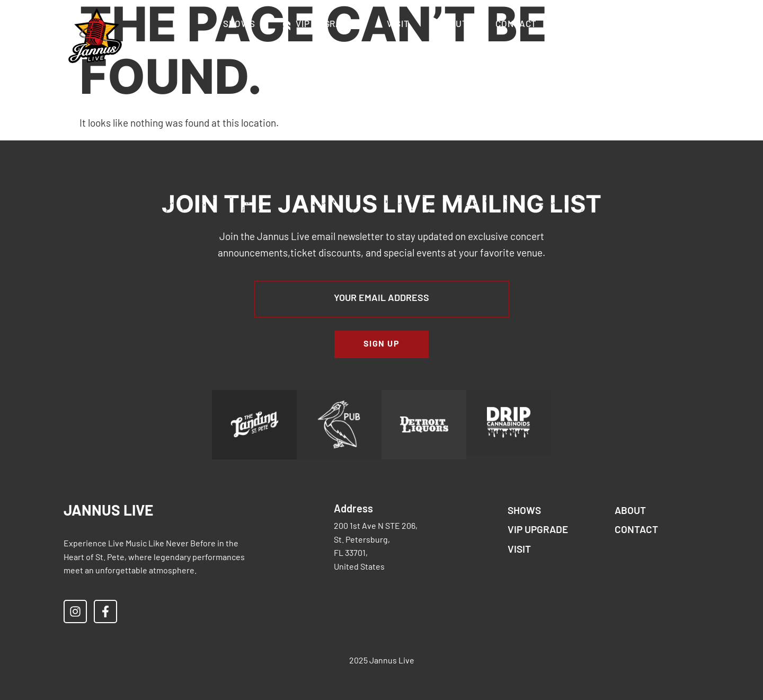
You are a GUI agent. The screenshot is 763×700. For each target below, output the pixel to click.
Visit (398, 25)
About (453, 25)
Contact (516, 25)
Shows (239, 25)
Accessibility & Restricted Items (383, 49)
